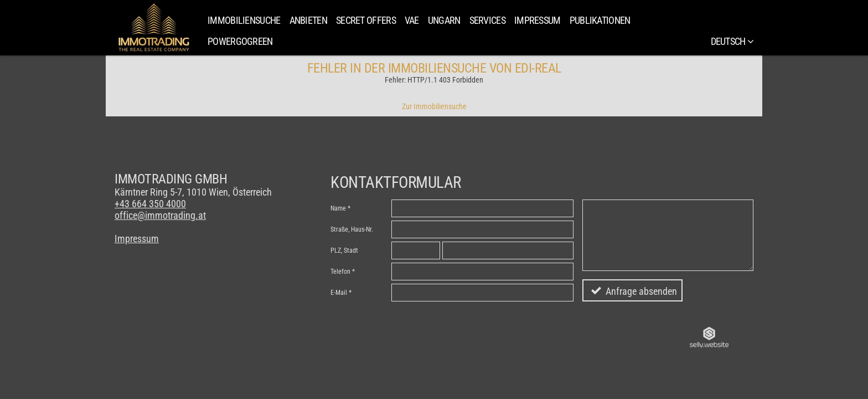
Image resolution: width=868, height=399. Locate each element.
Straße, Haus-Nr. (352, 229)
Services (487, 20)
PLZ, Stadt (344, 250)
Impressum (538, 20)
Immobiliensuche (244, 20)
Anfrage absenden (641, 291)
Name (338, 208)
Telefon (340, 272)
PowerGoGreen (240, 41)
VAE (412, 20)
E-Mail (339, 293)
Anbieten (308, 20)
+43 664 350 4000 (150, 204)
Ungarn (444, 20)
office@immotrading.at (160, 215)
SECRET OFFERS (366, 20)
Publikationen (600, 20)
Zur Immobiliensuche (434, 106)
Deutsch (732, 41)
